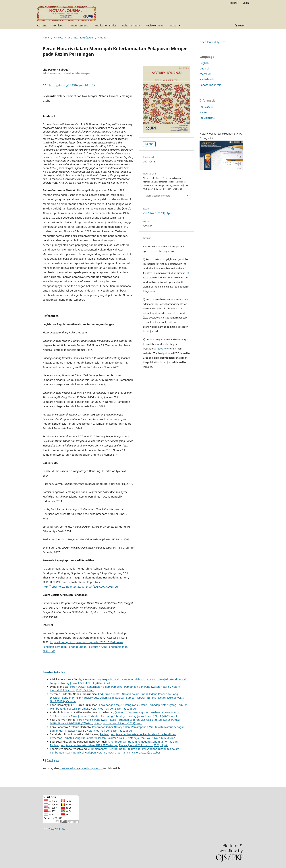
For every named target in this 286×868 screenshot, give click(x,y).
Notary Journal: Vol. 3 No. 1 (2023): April (115, 709)
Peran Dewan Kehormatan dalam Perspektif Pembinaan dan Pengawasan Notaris (120, 687)
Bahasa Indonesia (210, 85)
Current (42, 25)
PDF (151, 144)
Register (234, 3)
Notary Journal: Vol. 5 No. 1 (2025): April (111, 731)
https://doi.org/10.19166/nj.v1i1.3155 (72, 85)
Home (46, 38)
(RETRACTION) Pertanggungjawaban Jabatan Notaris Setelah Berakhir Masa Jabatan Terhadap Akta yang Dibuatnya (115, 714)
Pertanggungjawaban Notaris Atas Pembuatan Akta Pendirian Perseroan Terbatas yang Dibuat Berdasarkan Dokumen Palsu (113, 736)
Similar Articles (54, 672)
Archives (58, 25)
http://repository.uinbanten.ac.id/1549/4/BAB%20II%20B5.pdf (81, 587)
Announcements (79, 25)
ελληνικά (205, 74)
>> (57, 760)
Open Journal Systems (213, 42)
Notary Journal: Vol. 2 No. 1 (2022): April (153, 716)
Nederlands (207, 79)
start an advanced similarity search (81, 768)
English (204, 63)
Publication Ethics (106, 25)
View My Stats (57, 829)
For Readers (206, 107)
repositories (163, 349)
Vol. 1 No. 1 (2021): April (81, 38)
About (174, 25)
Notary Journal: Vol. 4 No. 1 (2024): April (86, 683)
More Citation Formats (158, 196)
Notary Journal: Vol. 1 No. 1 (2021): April (143, 745)
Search (240, 25)
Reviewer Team (155, 25)
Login (246, 3)
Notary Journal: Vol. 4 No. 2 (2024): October (134, 753)
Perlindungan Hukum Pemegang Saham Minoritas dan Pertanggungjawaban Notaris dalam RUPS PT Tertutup (114, 743)
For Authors (206, 112)
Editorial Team (131, 25)
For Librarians (207, 118)
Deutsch (205, 68)
